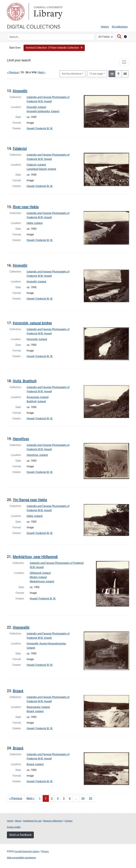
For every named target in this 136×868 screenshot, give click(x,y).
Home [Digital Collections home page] (10, 821)
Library (48, 12)
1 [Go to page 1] (40, 798)
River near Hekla (26, 207)
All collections (120, 27)
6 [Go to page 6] (70, 798)
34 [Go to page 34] (83, 798)
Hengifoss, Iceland (37, 455)
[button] (54, 48)
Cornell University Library (27, 851)
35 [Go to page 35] (90, 798)
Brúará (18, 691)
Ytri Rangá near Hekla (30, 500)
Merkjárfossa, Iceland (42, 582)
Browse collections (53, 821)
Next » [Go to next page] (31, 798)
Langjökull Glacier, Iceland (41, 169)
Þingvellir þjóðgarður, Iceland (43, 111)
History (105, 27)
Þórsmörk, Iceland (37, 339)
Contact (68, 821)
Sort (72, 74)
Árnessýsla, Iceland (38, 397)
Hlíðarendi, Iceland (40, 573)
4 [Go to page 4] (58, 798)
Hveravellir (21, 627)
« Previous (13, 72)
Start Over (15, 48)
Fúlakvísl (20, 149)
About (18, 821)
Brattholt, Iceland (36, 402)
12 (96, 73)
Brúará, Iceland (35, 711)
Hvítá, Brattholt (25, 381)
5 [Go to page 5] (64, 798)
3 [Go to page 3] (52, 798)
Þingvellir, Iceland (36, 107)
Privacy (45, 851)
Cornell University (16, 12)
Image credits (14, 827)
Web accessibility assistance (21, 858)
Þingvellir (20, 91)
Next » (42, 72)
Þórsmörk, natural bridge (32, 323)
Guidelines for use (32, 821)
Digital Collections (34, 26)
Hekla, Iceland (35, 223)
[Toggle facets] (124, 62)
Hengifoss (21, 439)
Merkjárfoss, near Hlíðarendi (35, 557)
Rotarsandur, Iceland (38, 707)
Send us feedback (20, 835)
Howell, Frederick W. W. (40, 129)
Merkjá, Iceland (38, 577)
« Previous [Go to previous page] (16, 798)
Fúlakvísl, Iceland (36, 165)
